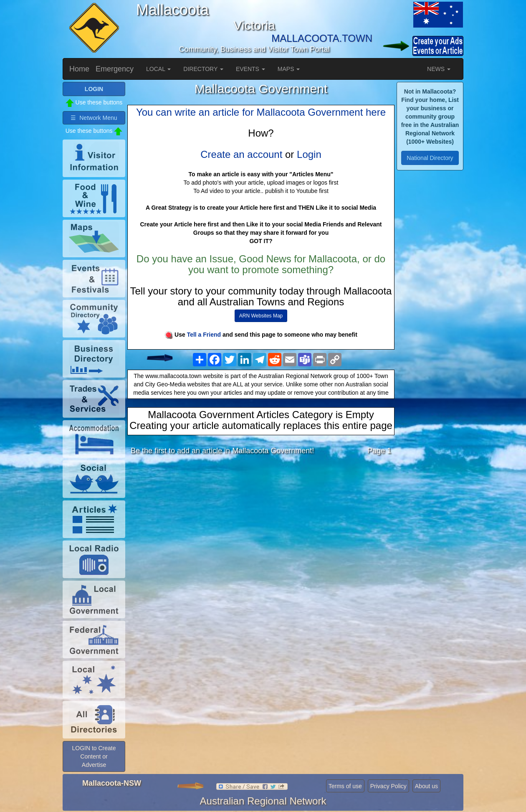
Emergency (115, 69)
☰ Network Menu (94, 118)
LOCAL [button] (158, 69)
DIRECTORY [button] (203, 69)
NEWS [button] (439, 69)
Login (309, 154)
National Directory (430, 158)
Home (79, 69)
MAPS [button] (289, 69)
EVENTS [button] (250, 69)
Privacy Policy (388, 786)
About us (426, 786)
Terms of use (345, 786)
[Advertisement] (261, 528)
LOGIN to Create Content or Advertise (94, 756)
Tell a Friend (204, 335)
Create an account (241, 154)
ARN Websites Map (261, 316)
